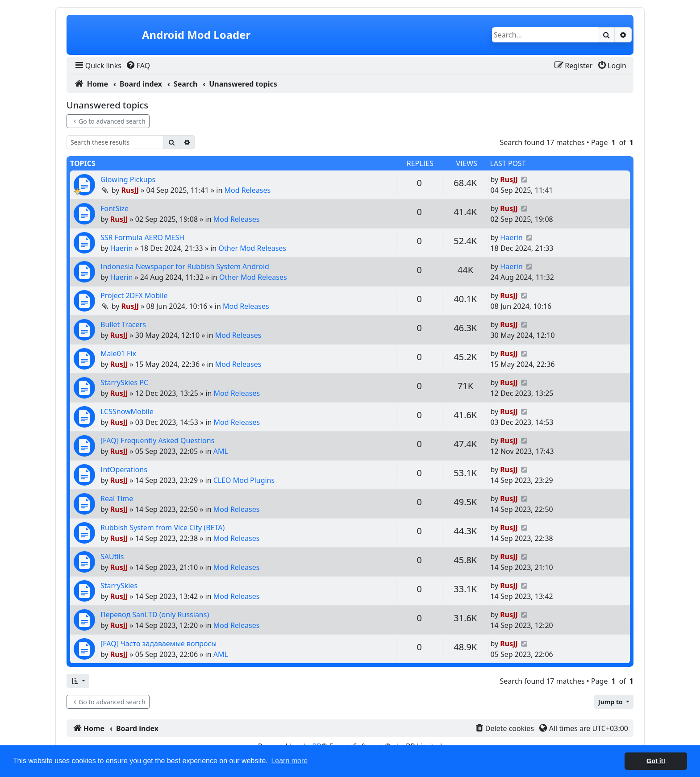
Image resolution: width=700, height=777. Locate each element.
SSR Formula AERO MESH (142, 237)
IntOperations (124, 470)
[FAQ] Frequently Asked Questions (157, 440)
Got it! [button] (656, 761)
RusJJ (130, 190)
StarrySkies (119, 586)
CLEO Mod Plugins (244, 480)
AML (221, 451)
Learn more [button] (289, 761)
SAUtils (112, 557)
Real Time (117, 499)
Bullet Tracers (123, 324)
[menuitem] (98, 66)
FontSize (115, 208)
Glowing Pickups (128, 179)
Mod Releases (247, 190)
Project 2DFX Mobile (134, 295)
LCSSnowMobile (127, 411)
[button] (78, 681)
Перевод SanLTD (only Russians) (155, 615)
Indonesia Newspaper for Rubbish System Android (185, 266)
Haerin (121, 248)
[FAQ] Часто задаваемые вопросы (159, 644)
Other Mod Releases (252, 248)
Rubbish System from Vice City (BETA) (162, 528)
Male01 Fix (118, 353)
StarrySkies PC (124, 382)
